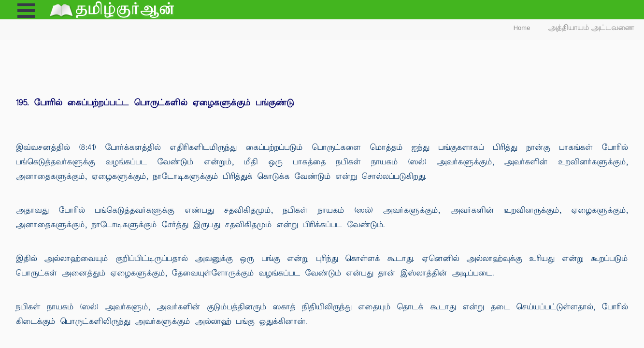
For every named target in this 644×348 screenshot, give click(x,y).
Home (522, 28)
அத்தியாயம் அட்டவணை (592, 28)
